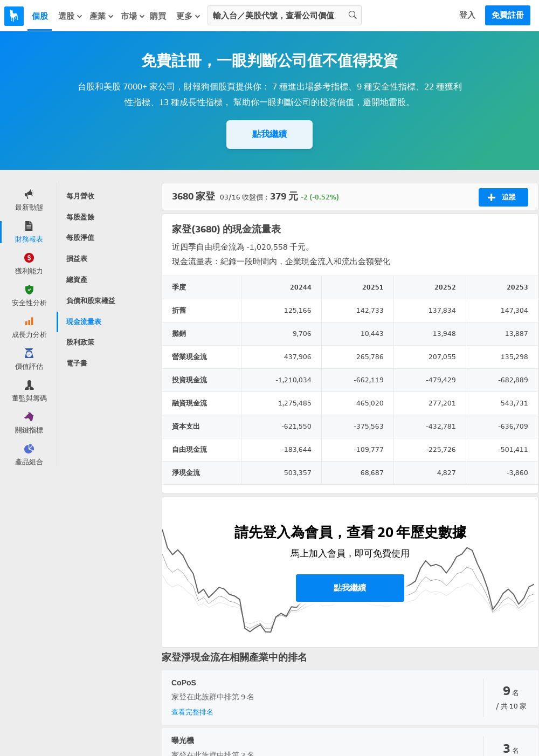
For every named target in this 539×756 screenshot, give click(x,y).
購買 (158, 16)
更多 (189, 16)
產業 (102, 16)
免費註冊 (508, 15)
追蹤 (502, 197)
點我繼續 (269, 134)
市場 (133, 16)
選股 (71, 16)
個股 (40, 16)
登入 (467, 15)
